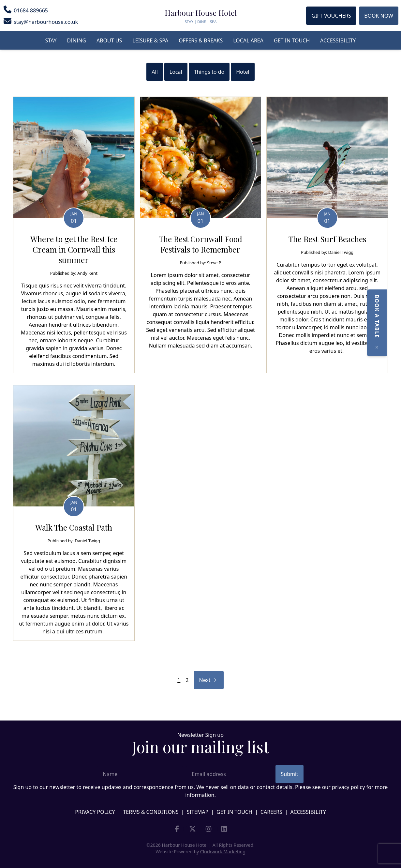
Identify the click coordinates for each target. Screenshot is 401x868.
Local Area (248, 40)
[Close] (391, 347)
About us (109, 40)
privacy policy (348, 787)
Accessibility (338, 40)
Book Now (379, 16)
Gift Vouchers (331, 16)
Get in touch (292, 40)
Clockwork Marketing (223, 852)
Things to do (209, 72)
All (155, 72)
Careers (271, 812)
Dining (77, 40)
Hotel (243, 72)
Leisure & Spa (150, 40)
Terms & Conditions (151, 812)
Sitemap (198, 812)
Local (176, 72)
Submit (289, 774)
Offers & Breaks (201, 40)
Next (211, 680)
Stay (51, 40)
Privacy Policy (95, 812)
